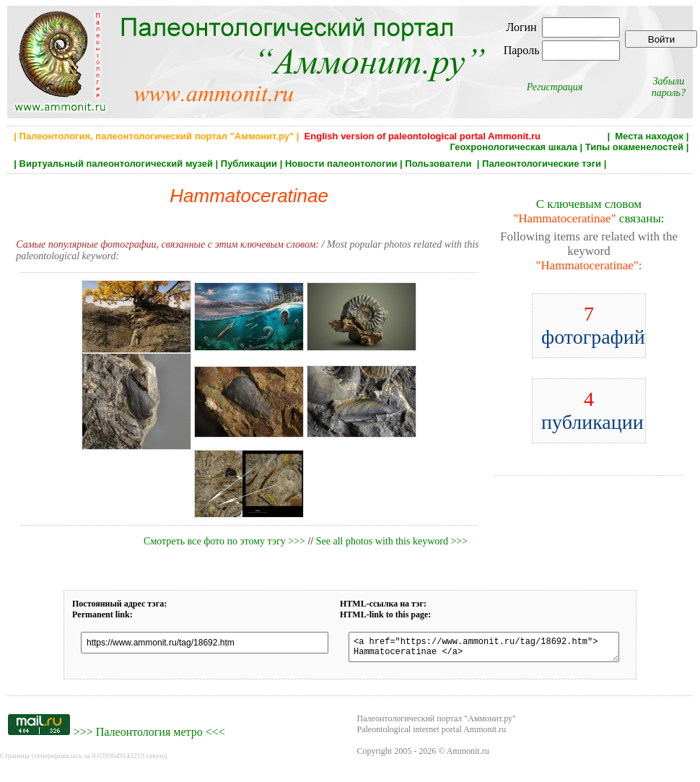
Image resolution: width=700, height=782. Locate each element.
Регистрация (555, 87)
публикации (592, 410)
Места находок (649, 136)
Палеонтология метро (149, 736)
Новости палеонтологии (341, 164)
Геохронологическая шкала (513, 147)
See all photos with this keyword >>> (392, 541)
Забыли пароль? (669, 87)
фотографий (593, 325)
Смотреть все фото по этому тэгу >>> (224, 541)
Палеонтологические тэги (542, 164)
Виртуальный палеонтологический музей (116, 164)
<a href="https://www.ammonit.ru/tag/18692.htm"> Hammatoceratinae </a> (484, 649)
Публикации (249, 164)
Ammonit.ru (468, 755)
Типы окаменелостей (634, 147)
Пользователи (439, 164)
